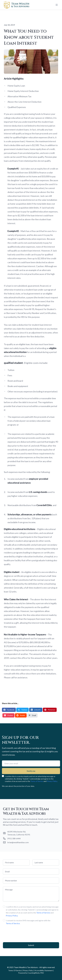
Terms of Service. (13, 923)
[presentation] (21, 933)
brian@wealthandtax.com (18, 842)
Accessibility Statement (44, 970)
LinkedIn (36, 710)
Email (32, 715)
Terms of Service (37, 781)
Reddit (21, 715)
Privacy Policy (52, 781)
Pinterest (50, 710)
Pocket (8, 715)
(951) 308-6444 (14, 838)
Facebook (9, 710)
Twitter (22, 710)
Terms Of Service (15, 970)
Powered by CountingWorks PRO (31, 973)
